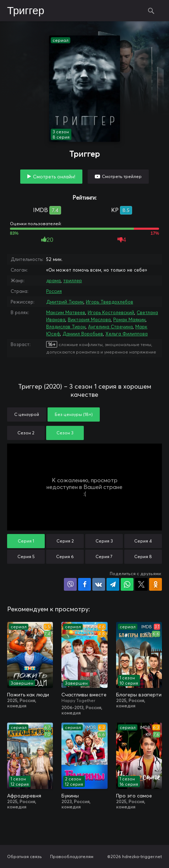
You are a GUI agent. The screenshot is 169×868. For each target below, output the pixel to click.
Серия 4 (143, 541)
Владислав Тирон (66, 327)
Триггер (26, 11)
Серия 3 (104, 541)
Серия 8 (143, 557)
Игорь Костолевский (111, 312)
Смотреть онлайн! (54, 177)
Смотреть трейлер (122, 176)
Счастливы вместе (84, 695)
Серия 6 (65, 557)
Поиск (151, 11)
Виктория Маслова (89, 319)
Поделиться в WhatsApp (127, 584)
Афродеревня (24, 796)
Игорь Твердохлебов (110, 302)
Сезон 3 (65, 433)
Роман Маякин (129, 319)
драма (53, 280)
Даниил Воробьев (83, 334)
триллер (73, 280)
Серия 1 (26, 541)
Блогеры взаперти (139, 695)
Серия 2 (65, 541)
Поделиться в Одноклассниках (156, 584)
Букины (70, 796)
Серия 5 (26, 557)
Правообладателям (72, 856)
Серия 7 (104, 557)
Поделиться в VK (99, 584)
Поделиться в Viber (70, 584)
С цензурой (27, 414)
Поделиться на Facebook (84, 584)
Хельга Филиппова (127, 334)
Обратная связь (24, 856)
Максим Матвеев (66, 312)
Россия (54, 291)
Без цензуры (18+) (74, 414)
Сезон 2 (26, 433)
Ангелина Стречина (110, 327)
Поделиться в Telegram (113, 584)
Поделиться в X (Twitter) (141, 584)
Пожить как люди (28, 695)
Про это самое (134, 796)
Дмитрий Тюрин (65, 302)
